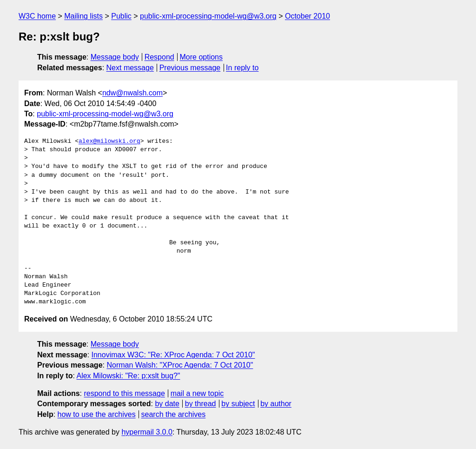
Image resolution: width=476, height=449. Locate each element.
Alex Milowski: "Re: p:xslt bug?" (128, 376)
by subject (238, 404)
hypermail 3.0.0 (147, 432)
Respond (159, 57)
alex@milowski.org (109, 141)
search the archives (174, 414)
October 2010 (307, 16)
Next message (130, 68)
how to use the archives (97, 414)
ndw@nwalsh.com (132, 93)
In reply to (242, 68)
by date (167, 404)
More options (202, 57)
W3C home (37, 16)
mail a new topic (197, 393)
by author (276, 404)
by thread (201, 404)
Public (121, 16)
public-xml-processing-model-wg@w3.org (208, 16)
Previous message (190, 68)
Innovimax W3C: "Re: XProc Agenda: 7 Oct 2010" (173, 355)
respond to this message (124, 393)
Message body (115, 57)
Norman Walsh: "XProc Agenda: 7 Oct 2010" (180, 365)
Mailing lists (83, 16)
